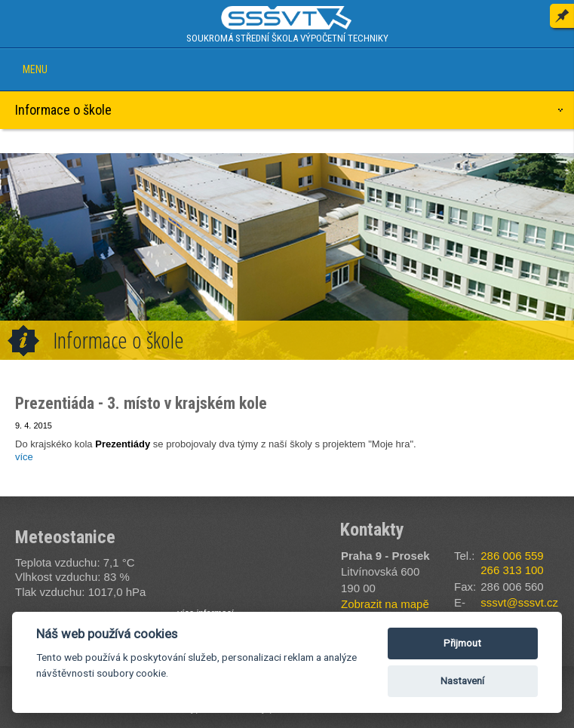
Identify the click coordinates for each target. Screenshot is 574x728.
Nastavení (462, 681)
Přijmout (462, 643)
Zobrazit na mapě (385, 604)
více (24, 457)
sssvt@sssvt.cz (519, 602)
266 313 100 (512, 570)
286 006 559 (512, 556)
